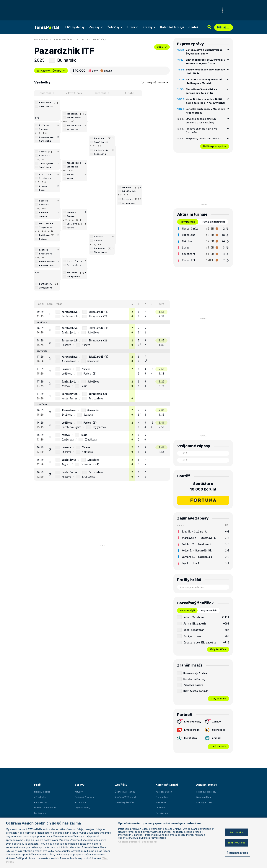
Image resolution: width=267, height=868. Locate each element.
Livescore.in (188, 730)
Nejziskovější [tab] (187, 610)
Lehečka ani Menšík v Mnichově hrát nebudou (205, 111)
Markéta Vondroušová (45, 808)
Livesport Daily (204, 797)
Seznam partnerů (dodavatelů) (137, 842)
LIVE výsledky (75, 27)
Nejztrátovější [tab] (209, 610)
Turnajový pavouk (155, 82)
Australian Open (164, 792)
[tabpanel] (203, 244)
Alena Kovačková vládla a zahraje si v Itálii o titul (201, 91)
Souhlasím (236, 832)
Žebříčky (115, 27)
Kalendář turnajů (172, 27)
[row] (102, 314)
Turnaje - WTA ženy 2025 (65, 39)
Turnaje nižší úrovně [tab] (214, 222)
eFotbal (213, 738)
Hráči (133, 27)
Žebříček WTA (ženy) (126, 797)
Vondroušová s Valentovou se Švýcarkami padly (204, 52)
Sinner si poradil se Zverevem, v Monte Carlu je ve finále (206, 62)
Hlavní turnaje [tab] (188, 222)
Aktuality (79, 792)
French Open (162, 797)
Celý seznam (218, 698)
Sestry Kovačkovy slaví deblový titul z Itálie (205, 71)
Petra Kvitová (41, 802)
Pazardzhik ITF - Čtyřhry (94, 39)
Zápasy (96, 27)
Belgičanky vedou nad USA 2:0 (203, 138)
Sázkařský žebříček (125, 802)
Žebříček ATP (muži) (125, 792)
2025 (162, 47)
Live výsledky (189, 722)
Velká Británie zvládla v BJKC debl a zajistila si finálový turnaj (205, 101)
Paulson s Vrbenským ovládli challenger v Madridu (204, 81)
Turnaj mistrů (162, 813)
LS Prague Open (204, 802)
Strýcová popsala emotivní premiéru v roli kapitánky (201, 121)
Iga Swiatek (40, 813)
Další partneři (218, 746)
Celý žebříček (218, 649)
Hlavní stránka (41, 39)
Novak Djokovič (42, 792)
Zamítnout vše (236, 843)
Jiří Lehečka (40, 797)
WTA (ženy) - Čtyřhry (51, 71)
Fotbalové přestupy (206, 792)
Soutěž (193, 27)
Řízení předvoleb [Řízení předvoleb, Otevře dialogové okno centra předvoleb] (237, 853)
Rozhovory (80, 802)
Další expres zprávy (215, 146)
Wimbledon (161, 802)
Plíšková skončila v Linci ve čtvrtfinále (201, 130)
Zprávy (149, 27)
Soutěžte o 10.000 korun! (203, 486)
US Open (160, 808)
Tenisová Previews (84, 797)
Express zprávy (82, 808)
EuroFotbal (187, 738)
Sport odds (215, 730)
